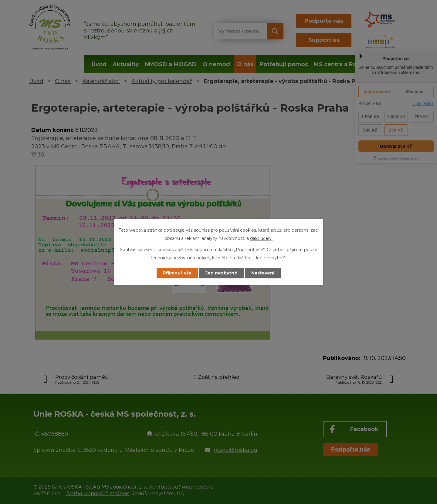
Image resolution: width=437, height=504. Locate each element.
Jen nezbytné (221, 273)
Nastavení (263, 273)
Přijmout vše (177, 273)
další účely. (261, 238)
